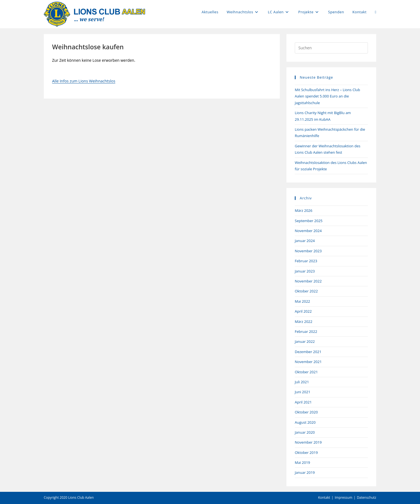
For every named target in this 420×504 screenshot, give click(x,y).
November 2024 (308, 231)
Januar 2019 (305, 472)
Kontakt (324, 497)
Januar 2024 (305, 241)
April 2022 (303, 311)
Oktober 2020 (306, 412)
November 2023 (308, 251)
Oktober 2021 (306, 372)
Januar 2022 (305, 341)
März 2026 (304, 210)
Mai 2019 (302, 462)
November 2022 (308, 281)
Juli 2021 (302, 382)
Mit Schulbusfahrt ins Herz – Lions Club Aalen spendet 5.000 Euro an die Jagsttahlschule (327, 96)
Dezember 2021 (308, 352)
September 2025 (309, 221)
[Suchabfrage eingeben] (331, 48)
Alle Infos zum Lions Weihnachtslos (84, 81)
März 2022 (304, 322)
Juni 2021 (303, 392)
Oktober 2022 (306, 291)
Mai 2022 (302, 301)
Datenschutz (367, 497)
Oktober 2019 (306, 452)
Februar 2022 (306, 331)
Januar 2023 (305, 271)
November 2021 (308, 362)
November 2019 (308, 442)
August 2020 (305, 422)
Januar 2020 (305, 432)
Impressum (343, 497)
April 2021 (303, 402)
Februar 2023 (306, 261)
